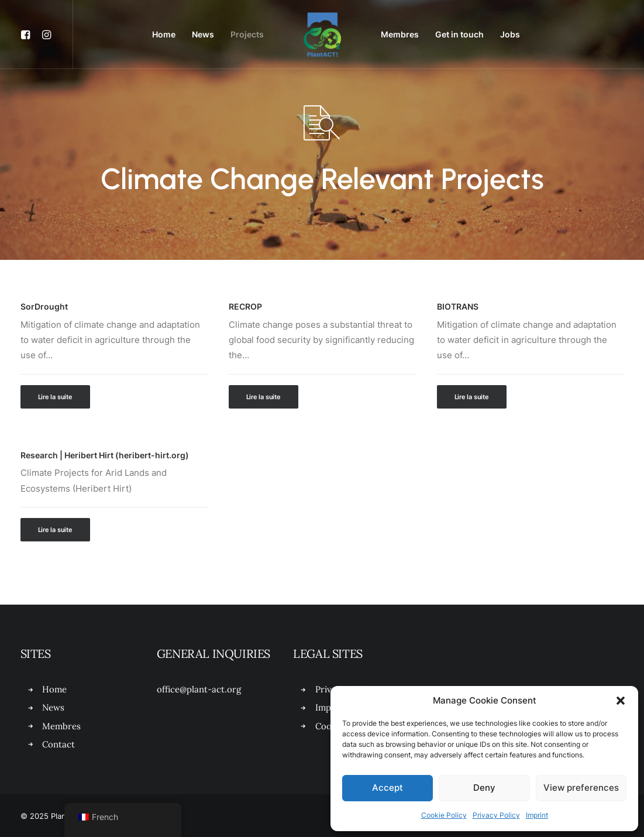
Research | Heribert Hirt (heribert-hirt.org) (105, 455)
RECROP (245, 306)
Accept (388, 788)
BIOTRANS (458, 306)
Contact (58, 744)
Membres (400, 34)
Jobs (510, 34)
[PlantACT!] (322, 35)
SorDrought (44, 306)
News (203, 34)
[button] (621, 701)
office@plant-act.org (199, 689)
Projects (247, 34)
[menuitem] (28, 35)
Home (164, 34)
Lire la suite (55, 397)
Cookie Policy (444, 815)
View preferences (581, 788)
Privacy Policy (496, 815)
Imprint (537, 815)
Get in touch (459, 34)
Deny (484, 788)
